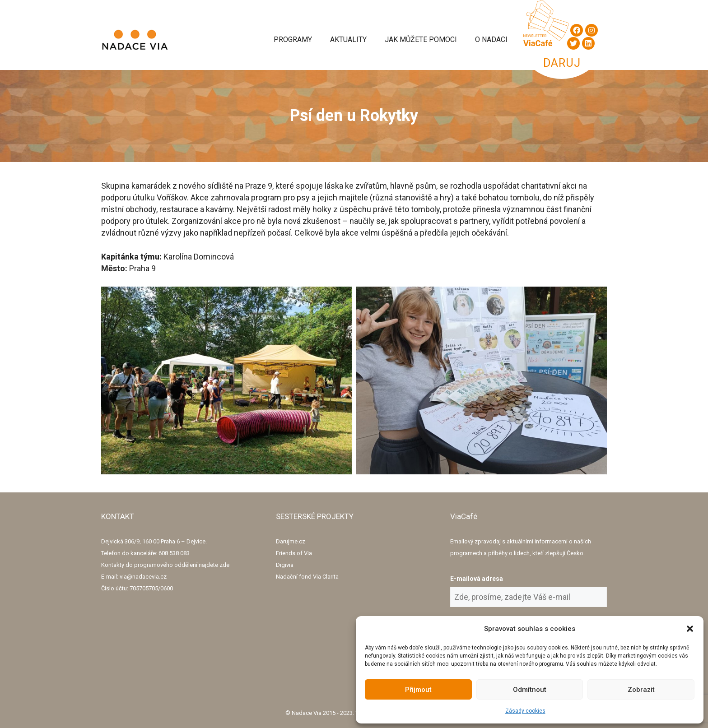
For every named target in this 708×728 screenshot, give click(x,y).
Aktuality (348, 39)
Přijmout (418, 690)
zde (224, 565)
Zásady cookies (525, 711)
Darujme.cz (291, 541)
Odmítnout (530, 690)
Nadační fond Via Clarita (307, 577)
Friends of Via (294, 553)
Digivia (285, 565)
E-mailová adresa (477, 579)
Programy (293, 39)
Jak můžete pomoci (421, 39)
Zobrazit (641, 690)
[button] (690, 629)
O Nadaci (491, 39)
